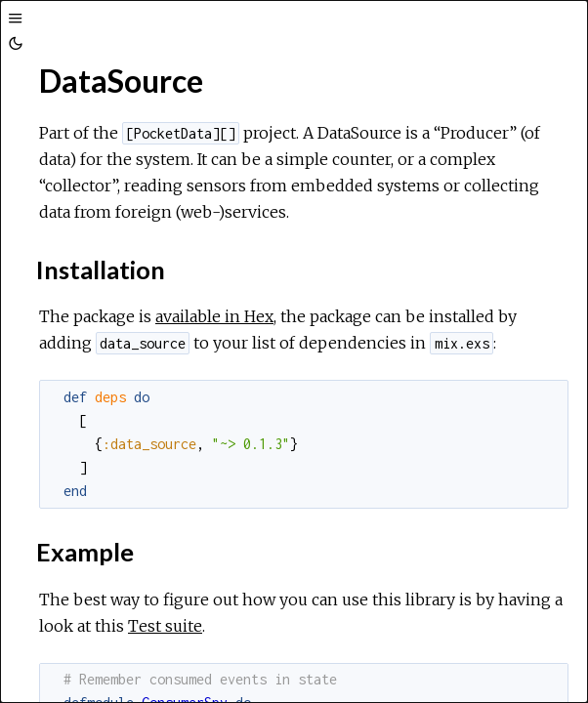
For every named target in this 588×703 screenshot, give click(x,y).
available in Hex (214, 316)
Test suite (165, 626)
